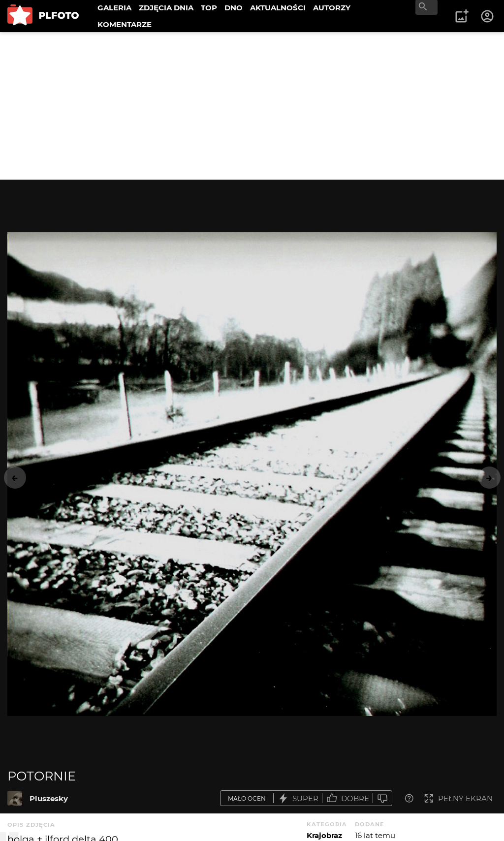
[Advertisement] (252, 106)
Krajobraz (324, 835)
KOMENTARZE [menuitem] (125, 24)
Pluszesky (49, 798)
